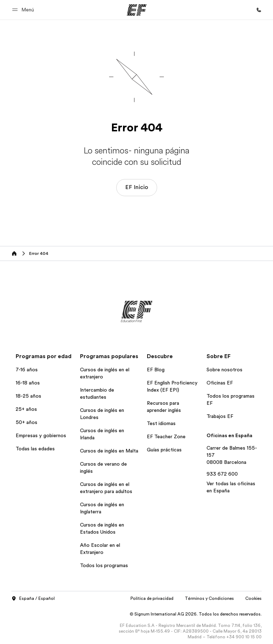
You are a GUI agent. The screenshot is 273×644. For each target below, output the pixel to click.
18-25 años (28, 396)
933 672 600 (222, 474)
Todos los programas (104, 565)
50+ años (26, 422)
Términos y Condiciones (209, 598)
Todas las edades (35, 449)
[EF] (137, 10)
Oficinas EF (220, 383)
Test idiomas (161, 423)
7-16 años (27, 370)
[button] (24, 10)
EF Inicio (137, 187)
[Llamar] (259, 10)
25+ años (26, 409)
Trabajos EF (220, 416)
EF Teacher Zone (166, 436)
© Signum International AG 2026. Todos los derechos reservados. (196, 614)
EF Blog (156, 370)
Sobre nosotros (224, 370)
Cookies (253, 598)
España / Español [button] (33, 599)
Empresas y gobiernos (41, 435)
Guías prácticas (164, 450)
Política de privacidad (152, 598)
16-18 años (28, 383)
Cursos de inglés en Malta (109, 451)
